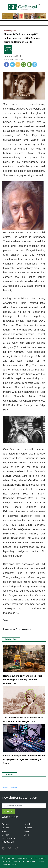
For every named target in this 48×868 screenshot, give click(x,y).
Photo (27, 831)
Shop (26, 835)
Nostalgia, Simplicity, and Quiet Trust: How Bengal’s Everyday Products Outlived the (23, 680)
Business (28, 828)
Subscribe (8, 812)
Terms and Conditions (35, 861)
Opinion (13, 31)
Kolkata (28, 824)
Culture (5, 824)
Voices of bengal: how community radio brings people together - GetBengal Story (24, 759)
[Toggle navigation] (3, 23)
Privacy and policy (18, 861)
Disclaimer (6, 865)
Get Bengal (6, 861)
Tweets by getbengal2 (10, 787)
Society (5, 828)
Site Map (15, 865)
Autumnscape (8, 838)
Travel (5, 831)
